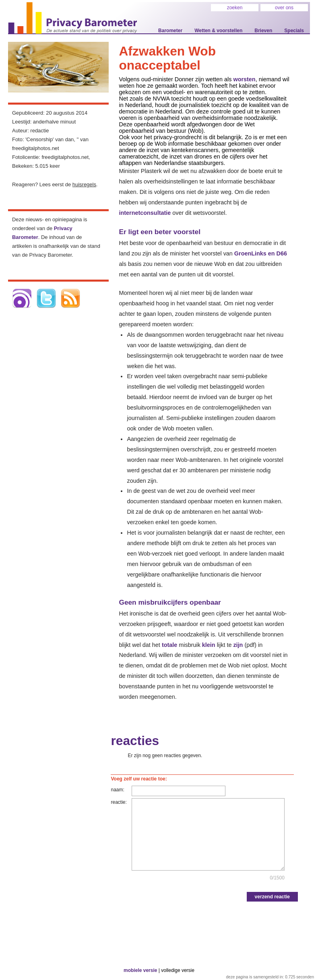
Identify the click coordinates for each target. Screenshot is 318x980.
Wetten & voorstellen (218, 31)
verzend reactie (272, 897)
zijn (238, 645)
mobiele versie (140, 970)
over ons (284, 8)
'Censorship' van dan (50, 139)
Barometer (170, 31)
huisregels (84, 184)
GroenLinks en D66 (261, 253)
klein (209, 645)
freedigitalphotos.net (65, 157)
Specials (294, 31)
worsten (244, 79)
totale (169, 645)
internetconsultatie (145, 213)
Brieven (263, 31)
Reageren (24, 184)
